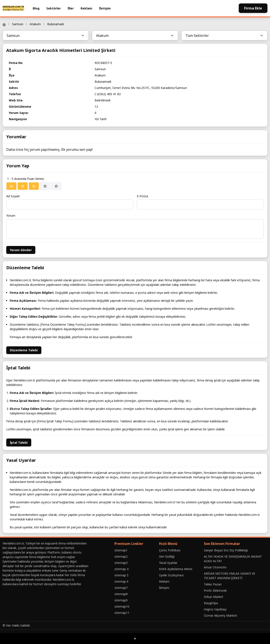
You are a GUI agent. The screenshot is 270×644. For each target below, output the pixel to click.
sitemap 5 (121, 575)
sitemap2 (121, 556)
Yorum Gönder (21, 250)
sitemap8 (121, 594)
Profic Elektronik (215, 590)
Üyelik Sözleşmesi (171, 575)
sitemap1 (121, 550)
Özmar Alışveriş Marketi (220, 615)
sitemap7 (121, 588)
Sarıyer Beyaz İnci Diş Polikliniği (226, 550)
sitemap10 (122, 606)
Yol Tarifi (101, 119)
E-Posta (142, 196)
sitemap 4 (121, 569)
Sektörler (54, 8)
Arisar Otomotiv (215, 567)
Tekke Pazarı (213, 584)
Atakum (35, 24)
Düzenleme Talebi (24, 350)
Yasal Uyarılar (168, 563)
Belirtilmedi (102, 100)
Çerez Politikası (170, 550)
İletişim (105, 8)
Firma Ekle (253, 8)
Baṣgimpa (211, 603)
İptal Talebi (19, 443)
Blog (36, 8)
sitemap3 (121, 563)
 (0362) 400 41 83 (108, 94)
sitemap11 (122, 613)
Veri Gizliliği (167, 556)
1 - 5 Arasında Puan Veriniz (26, 179)
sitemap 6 (121, 581)
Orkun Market (214, 597)
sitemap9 (121, 600)
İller (71, 8)
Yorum (11, 215)
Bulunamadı (55, 24)
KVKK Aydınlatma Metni (176, 569)
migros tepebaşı (215, 609)
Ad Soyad (13, 196)
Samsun (18, 24)
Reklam (86, 8)
